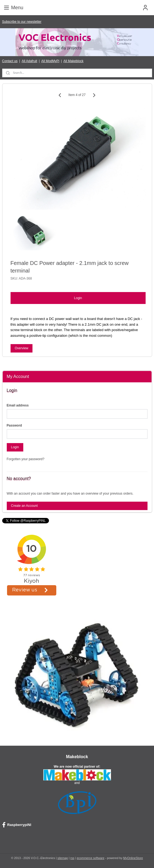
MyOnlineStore (133, 858)
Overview (21, 348)
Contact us (10, 61)
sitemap (63, 858)
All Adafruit (29, 61)
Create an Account (24, 506)
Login (78, 298)
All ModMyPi (50, 61)
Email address (18, 405)
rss (72, 858)
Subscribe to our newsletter (22, 22)
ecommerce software (90, 858)
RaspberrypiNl (17, 825)
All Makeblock (73, 61)
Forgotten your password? (26, 459)
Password (14, 425)
